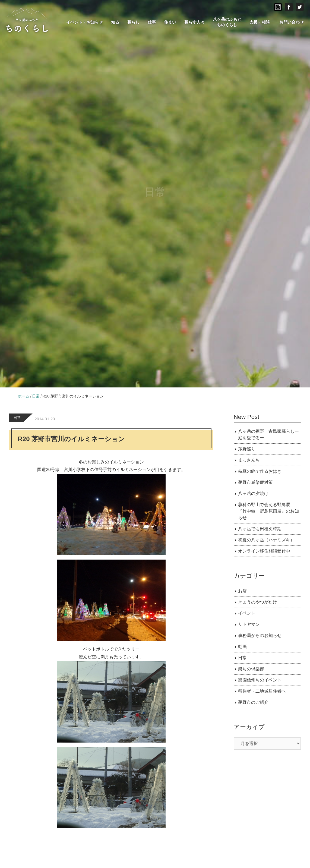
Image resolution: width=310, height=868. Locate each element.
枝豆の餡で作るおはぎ (260, 471)
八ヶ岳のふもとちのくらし (227, 22)
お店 (242, 591)
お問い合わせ (292, 22)
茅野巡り (247, 449)
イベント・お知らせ (85, 22)
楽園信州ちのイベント (260, 680)
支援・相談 (260, 22)
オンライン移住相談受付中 (264, 551)
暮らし (133, 22)
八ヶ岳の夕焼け (253, 493)
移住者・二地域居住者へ (262, 691)
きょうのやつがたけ (258, 602)
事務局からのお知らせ (260, 635)
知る (115, 22)
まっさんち (249, 460)
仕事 (152, 22)
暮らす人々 (194, 22)
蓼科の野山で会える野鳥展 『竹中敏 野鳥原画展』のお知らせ (268, 511)
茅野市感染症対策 (255, 482)
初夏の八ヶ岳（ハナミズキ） (266, 540)
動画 (242, 647)
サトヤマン (249, 624)
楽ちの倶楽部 (251, 669)
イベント (247, 613)
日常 (17, 418)
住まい (170, 22)
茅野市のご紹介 (253, 702)
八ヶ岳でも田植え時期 (260, 529)
